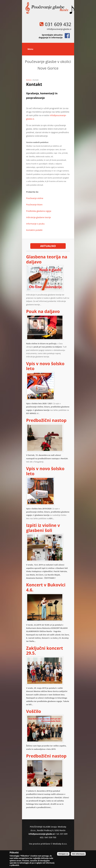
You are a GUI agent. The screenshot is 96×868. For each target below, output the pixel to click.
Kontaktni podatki (34, 230)
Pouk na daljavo (43, 311)
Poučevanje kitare (34, 205)
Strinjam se (63, 854)
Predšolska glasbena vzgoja (39, 211)
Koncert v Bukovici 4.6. (46, 587)
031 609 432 (58, 24)
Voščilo (34, 711)
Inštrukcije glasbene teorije (39, 217)
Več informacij (78, 854)
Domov (29, 80)
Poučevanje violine (35, 198)
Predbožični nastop (46, 420)
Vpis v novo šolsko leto (45, 366)
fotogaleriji (39, 462)
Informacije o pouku (35, 224)
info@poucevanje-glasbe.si (59, 29)
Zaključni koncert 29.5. (45, 651)
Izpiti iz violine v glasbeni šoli (43, 528)
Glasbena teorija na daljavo (47, 259)
